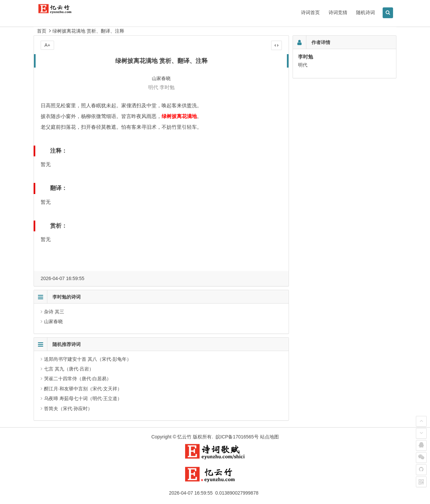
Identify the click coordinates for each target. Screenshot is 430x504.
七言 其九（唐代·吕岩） (69, 369)
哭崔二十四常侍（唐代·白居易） (78, 379)
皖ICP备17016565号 (237, 437)
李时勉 (167, 87)
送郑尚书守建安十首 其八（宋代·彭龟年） (88, 359)
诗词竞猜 (338, 12)
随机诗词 (365, 12)
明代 (153, 87)
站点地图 (269, 437)
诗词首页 (310, 12)
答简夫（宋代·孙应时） (68, 409)
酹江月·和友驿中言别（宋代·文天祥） (83, 389)
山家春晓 (53, 321)
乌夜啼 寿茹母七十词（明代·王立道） (83, 398)
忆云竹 (184, 437)
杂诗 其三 (54, 312)
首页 (42, 31)
